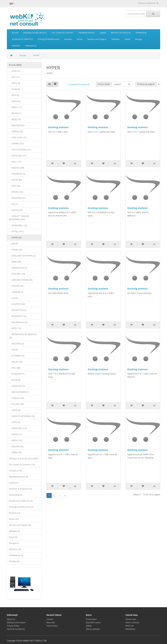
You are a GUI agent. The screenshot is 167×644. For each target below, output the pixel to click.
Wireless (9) (14, 561)
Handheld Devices (86, 33)
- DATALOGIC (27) (18, 156)
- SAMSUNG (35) (17, 386)
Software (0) (14, 531)
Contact (50, 619)
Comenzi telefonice (148, 3)
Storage (139, 39)
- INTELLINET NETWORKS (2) (22, 256)
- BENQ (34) (15, 119)
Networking (141, 33)
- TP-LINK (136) (16, 404)
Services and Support (97, 39)
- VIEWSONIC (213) (18, 428)
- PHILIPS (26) (16, 362)
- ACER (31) (15, 71)
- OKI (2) (13, 350)
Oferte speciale (93, 629)
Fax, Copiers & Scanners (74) (22, 465)
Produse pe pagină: (146, 84)
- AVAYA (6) (15, 101)
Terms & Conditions (16, 629)
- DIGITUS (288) (17, 168)
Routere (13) (15, 513)
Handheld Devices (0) (19, 477)
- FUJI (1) (13, 204)
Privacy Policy (13, 626)
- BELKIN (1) (15, 113)
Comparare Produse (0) (79, 84)
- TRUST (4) (15, 410)
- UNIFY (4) (14, 422)
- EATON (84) (15, 180)
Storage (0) (14, 543)
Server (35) (14, 519)
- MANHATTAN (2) (18, 310)
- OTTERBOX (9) (17, 356)
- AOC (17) (14, 77)
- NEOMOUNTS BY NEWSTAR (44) (23, 336)
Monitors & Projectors (121, 33)
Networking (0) (16, 495)
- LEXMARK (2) (16, 292)
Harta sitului (52, 626)
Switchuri (16, 46)
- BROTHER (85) (17, 125)
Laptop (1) (14, 483)
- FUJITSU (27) (16, 210)
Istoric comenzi (132, 623)
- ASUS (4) (14, 95)
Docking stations (58, 127)
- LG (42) (13, 298)
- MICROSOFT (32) (18, 316)
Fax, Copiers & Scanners (62, 33)
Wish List (130, 626)
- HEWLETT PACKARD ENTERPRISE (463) (19, 218)
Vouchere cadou (93, 623)
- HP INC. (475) (16, 232)
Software (116, 39)
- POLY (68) (15, 368)
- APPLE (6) (15, 83)
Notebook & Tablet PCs (22, 39)
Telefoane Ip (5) (16, 555)
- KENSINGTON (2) (18, 268)
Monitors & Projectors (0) (20, 489)
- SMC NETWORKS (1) (19, 392)
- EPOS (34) (15, 186)
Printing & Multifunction (49, 39)
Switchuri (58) (15, 549)
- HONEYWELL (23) (18, 225)
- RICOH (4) (15, 380)
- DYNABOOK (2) (17, 174)
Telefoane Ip (31, 46)
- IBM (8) (13, 244)
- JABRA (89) (15, 262)
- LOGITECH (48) (17, 304)
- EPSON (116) (16, 192)
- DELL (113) (15, 162)
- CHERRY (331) (16, 144)
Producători (91, 619)
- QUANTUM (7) (17, 374)
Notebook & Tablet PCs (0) (21, 501)
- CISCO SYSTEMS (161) (20, 150)
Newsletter (131, 629)
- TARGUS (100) (17, 398)
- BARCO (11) (15, 107)
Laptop (103, 33)
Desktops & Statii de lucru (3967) (24, 459)
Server (80, 39)
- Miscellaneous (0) (18, 322)
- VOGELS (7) (15, 434)
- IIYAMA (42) (15, 250)
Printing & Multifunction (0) (21, 507)
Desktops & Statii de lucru (35, 33)
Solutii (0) (13, 537)
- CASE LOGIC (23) (18, 138)
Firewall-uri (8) (15, 471)
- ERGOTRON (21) (18, 198)
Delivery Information (16, 623)
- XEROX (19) (15, 440)
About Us (11, 619)
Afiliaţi (89, 626)
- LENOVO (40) (16, 286)
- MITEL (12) (15, 328)
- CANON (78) (16, 131)
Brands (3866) (15, 65)
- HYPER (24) (15, 238)
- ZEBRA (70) (15, 453)
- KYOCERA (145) (17, 274)
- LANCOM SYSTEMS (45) (21, 280)
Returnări (51, 623)
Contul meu (131, 619)
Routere (68, 39)
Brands (15, 33)
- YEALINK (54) (16, 446)
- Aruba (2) (14, 89)
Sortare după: (104, 84)
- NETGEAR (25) (17, 344)
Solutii (127, 39)
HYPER (36, 55)
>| (65, 496)
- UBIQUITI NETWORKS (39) (22, 416)
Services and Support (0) (20, 525)
